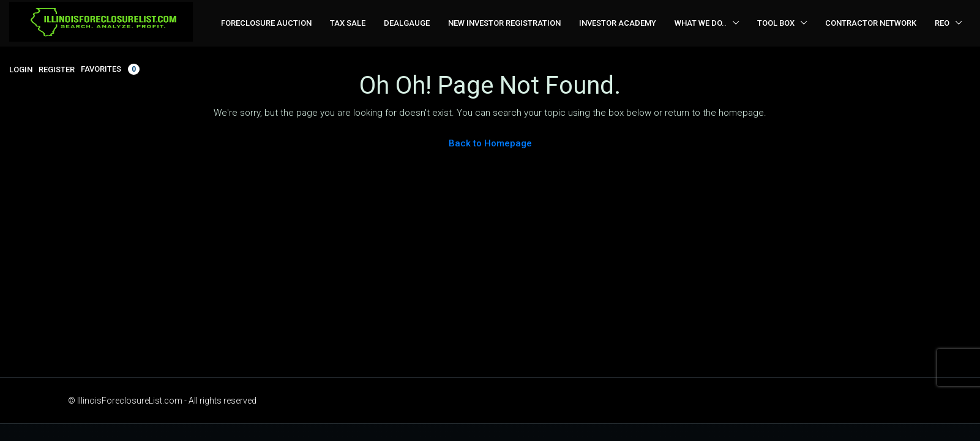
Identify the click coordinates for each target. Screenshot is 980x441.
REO (942, 23)
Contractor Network (871, 23)
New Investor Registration (504, 23)
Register (57, 70)
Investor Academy (618, 23)
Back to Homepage (490, 143)
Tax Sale (348, 23)
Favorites (110, 69)
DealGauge (407, 23)
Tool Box (776, 23)
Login (21, 70)
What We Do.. (701, 23)
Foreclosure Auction (266, 23)
